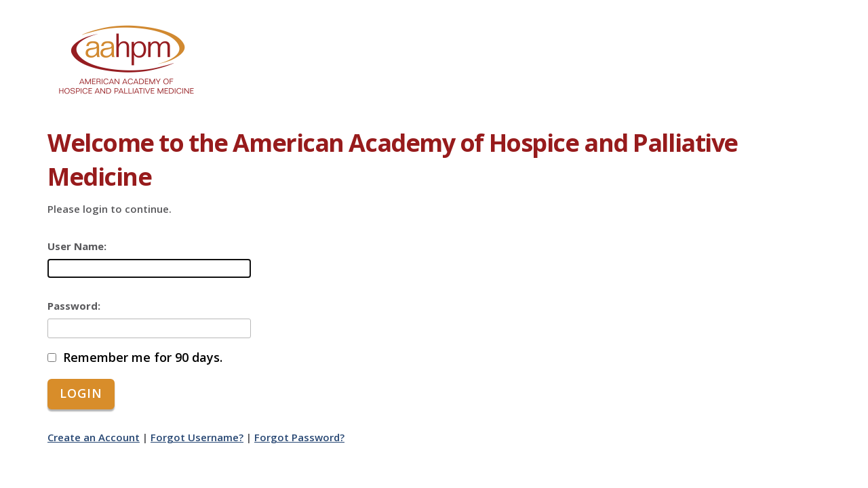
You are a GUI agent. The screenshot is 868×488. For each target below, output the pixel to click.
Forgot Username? (197, 437)
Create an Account (94, 437)
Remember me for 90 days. (143, 358)
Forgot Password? (299, 437)
